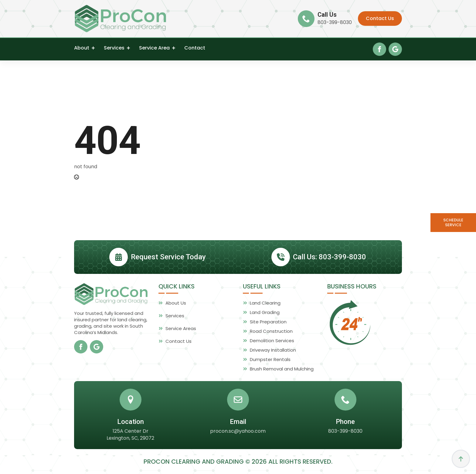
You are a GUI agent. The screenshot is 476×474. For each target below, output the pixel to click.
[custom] (395, 49)
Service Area (154, 48)
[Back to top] (461, 459)
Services (114, 48)
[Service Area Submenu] (172, 48)
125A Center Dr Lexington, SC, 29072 (130, 447)
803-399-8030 (335, 22)
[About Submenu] (92, 48)
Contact (195, 48)
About (82, 48)
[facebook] (379, 49)
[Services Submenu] (127, 48)
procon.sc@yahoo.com (238, 443)
